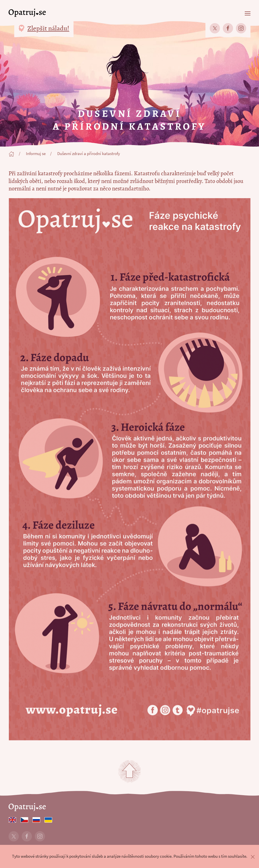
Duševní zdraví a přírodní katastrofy (89, 154)
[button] (248, 13)
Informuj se (36, 154)
